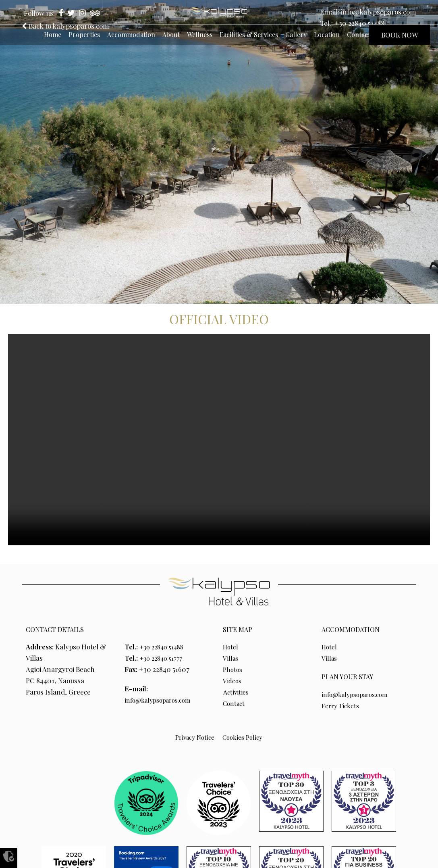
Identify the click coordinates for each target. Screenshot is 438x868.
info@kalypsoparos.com (379, 12)
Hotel (231, 647)
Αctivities (237, 692)
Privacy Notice (193, 737)
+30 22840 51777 (164, 658)
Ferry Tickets (343, 705)
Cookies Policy (245, 737)
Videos (233, 680)
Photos (234, 669)
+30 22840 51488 (359, 23)
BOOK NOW (400, 35)
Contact (235, 703)
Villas (231, 658)
